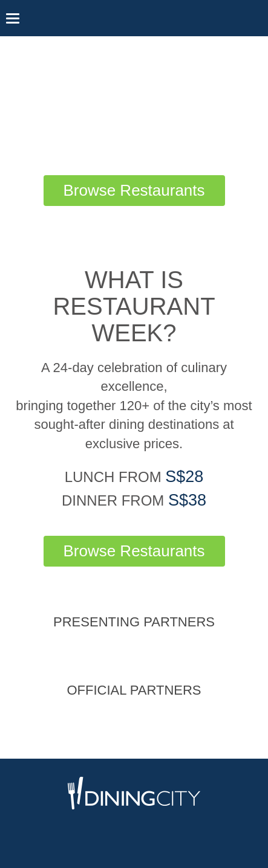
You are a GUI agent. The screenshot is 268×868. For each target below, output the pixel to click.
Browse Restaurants (134, 190)
